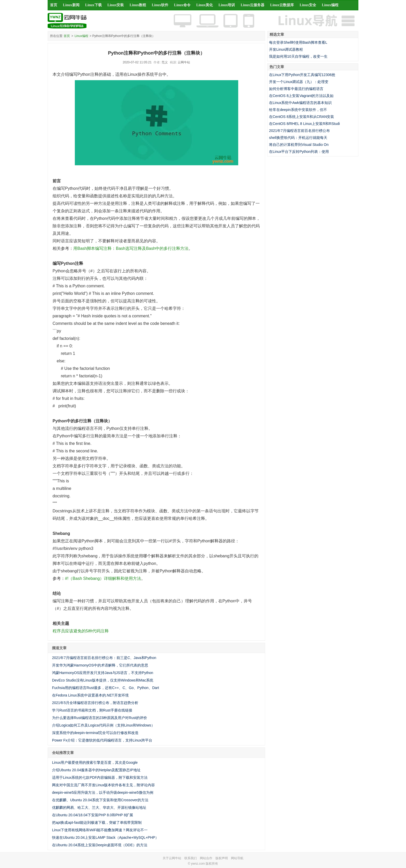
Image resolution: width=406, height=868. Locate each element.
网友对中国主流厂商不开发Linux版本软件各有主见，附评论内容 (103, 785)
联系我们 (191, 858)
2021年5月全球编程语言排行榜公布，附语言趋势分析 (95, 703)
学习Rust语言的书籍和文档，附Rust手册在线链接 (92, 710)
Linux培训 (227, 5)
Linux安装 (116, 5)
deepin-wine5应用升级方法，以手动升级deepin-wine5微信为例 (103, 792)
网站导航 (237, 858)
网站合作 (206, 858)
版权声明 (222, 858)
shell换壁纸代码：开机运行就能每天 (298, 138)
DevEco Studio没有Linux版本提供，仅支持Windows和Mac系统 (103, 680)
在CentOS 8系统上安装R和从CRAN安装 (302, 117)
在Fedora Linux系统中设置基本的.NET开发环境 (90, 695)
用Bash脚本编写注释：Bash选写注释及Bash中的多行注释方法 (131, 248)
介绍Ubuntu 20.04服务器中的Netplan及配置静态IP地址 (96, 770)
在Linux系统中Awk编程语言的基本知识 (300, 103)
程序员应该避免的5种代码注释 (81, 631)
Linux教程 (138, 5)
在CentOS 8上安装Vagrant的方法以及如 (301, 96)
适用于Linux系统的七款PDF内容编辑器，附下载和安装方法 (100, 777)
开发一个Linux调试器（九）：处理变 (299, 82)
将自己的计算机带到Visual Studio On (299, 145)
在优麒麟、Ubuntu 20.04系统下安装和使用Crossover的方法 (100, 800)
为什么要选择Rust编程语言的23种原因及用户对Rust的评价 (100, 718)
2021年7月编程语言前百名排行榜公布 (299, 131)
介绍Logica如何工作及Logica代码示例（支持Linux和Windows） (103, 725)
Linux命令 (182, 5)
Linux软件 (160, 5)
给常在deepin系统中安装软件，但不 (298, 110)
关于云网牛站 (172, 858)
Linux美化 (205, 5)
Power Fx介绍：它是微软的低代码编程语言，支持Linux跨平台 (102, 740)
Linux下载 (93, 5)
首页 (54, 5)
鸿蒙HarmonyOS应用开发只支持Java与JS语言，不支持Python (103, 673)
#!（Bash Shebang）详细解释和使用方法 (103, 578)
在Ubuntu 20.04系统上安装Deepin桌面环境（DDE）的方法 (100, 845)
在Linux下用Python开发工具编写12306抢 (302, 75)
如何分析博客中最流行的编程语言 (296, 89)
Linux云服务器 (253, 5)
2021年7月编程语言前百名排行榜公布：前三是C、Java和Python (104, 658)
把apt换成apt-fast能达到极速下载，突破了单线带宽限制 (97, 822)
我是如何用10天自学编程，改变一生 (298, 56)
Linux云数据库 (282, 5)
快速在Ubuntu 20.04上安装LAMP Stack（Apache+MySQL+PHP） (105, 837)
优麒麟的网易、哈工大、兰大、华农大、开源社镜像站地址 (99, 807)
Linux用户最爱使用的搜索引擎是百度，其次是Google (95, 762)
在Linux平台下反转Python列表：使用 (299, 152)
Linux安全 (308, 5)
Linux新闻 (71, 5)
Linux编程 (330, 5)
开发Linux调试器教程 (286, 49)
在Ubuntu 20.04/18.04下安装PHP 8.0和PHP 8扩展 (93, 815)
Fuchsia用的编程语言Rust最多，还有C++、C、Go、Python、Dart (106, 688)
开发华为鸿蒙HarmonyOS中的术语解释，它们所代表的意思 (100, 665)
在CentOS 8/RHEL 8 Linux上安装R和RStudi (304, 124)
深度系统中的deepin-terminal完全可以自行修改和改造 (95, 733)
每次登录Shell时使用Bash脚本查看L (298, 42)
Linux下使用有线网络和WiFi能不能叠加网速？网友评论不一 (100, 830)
